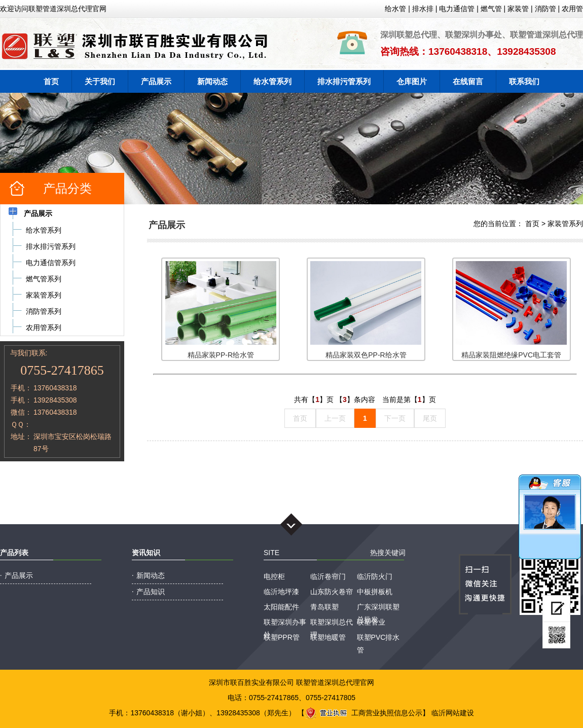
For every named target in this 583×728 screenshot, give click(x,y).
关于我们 (100, 81)
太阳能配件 (281, 607)
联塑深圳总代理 (332, 623)
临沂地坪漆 (281, 592)
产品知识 (151, 592)
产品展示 (156, 81)
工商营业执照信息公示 (363, 713)
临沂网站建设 (453, 713)
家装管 (518, 9)
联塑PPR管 (282, 637)
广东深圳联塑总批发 (378, 608)
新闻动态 (212, 81)
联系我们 (524, 81)
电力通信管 (457, 9)
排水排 (423, 9)
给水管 (395, 9)
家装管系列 (565, 224)
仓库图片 (412, 81)
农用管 (572, 9)
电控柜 (274, 576)
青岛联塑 (324, 607)
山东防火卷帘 (332, 592)
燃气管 (491, 9)
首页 (51, 81)
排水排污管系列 (344, 81)
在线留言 (468, 81)
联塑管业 (371, 622)
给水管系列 (272, 81)
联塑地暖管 (328, 637)
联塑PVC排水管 (378, 639)
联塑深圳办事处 (285, 623)
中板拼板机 (375, 592)
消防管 (545, 9)
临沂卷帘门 (328, 576)
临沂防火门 (375, 576)
